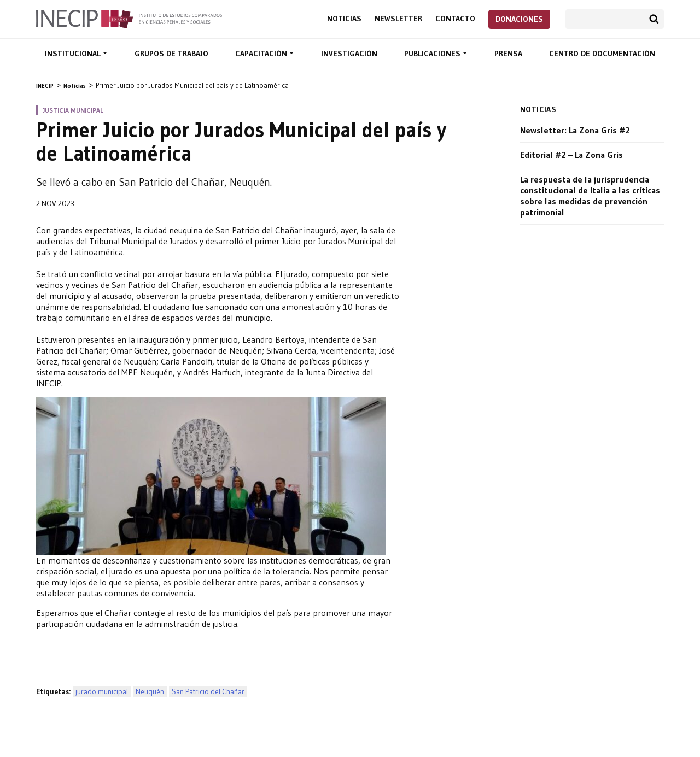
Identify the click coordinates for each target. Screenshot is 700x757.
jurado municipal (102, 692)
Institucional (74, 54)
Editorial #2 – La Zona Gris (571, 155)
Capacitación (262, 54)
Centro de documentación (602, 54)
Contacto (455, 19)
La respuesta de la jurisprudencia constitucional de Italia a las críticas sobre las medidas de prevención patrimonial (590, 196)
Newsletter (398, 19)
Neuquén (150, 692)
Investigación (349, 54)
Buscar (654, 19)
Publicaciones (433, 54)
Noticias (344, 19)
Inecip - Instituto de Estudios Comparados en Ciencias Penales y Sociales (129, 18)
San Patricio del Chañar (208, 692)
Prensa (508, 54)
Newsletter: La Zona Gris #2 (575, 130)
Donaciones (519, 19)
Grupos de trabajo (171, 54)
